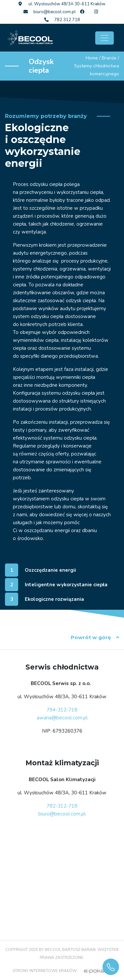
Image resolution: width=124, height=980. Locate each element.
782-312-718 (62, 806)
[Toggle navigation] (104, 38)
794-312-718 (62, 710)
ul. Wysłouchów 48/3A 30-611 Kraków (62, 4)
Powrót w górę (95, 637)
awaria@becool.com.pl (62, 718)
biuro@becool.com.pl (50, 12)
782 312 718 (62, 20)
